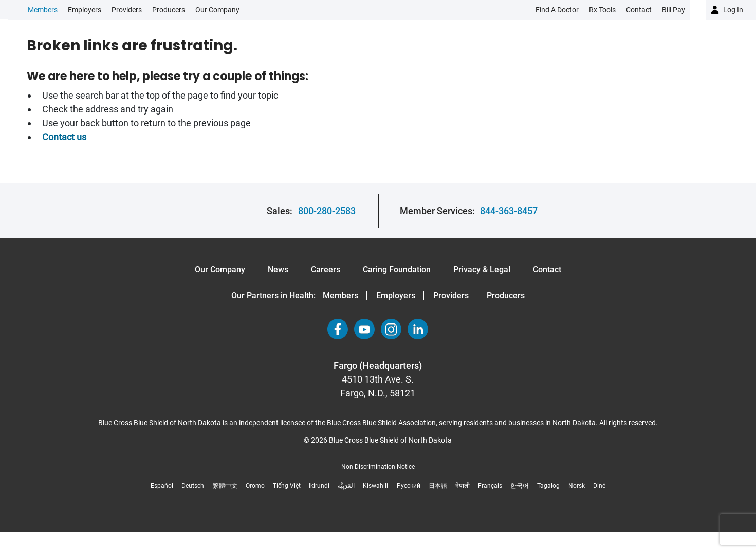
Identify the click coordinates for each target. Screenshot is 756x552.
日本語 (438, 486)
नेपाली (463, 486)
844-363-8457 (509, 211)
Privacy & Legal (482, 269)
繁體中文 (225, 486)
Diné (599, 486)
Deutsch (193, 486)
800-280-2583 (327, 211)
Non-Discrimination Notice (378, 467)
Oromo (255, 486)
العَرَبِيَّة (346, 486)
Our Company (217, 10)
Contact (547, 269)
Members (43, 10)
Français (490, 486)
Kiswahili (375, 486)
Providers (127, 10)
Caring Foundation (397, 269)
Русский (409, 486)
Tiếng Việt (287, 486)
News (278, 269)
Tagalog (548, 486)
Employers (85, 10)
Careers (326, 269)
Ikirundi (319, 486)
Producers (169, 10)
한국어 (520, 486)
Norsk (577, 486)
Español (162, 486)
